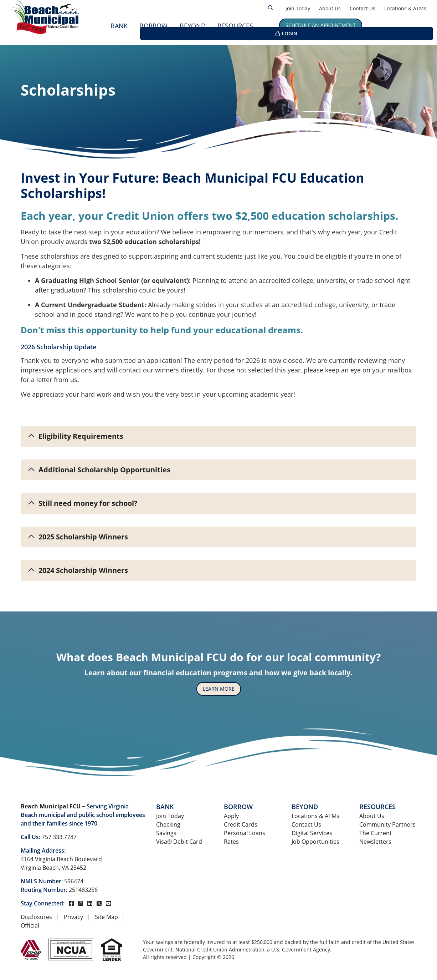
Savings (166, 833)
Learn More (219, 689)
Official (30, 925)
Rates (231, 842)
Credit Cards (241, 824)
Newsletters (375, 842)
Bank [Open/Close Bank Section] (119, 26)
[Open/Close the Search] (271, 8)
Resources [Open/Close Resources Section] (235, 26)
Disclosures (36, 917)
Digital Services (312, 833)
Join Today (298, 8)
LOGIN (401, 25)
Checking (168, 824)
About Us (330, 8)
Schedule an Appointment (321, 25)
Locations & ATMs (405, 8)
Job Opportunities (315, 842)
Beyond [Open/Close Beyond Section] (193, 26)
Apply (231, 816)
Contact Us (363, 8)
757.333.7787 (59, 837)
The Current (376, 833)
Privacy (73, 917)
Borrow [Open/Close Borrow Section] (153, 26)
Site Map (106, 917)
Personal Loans (245, 833)
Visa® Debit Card (179, 842)
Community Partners (387, 824)
